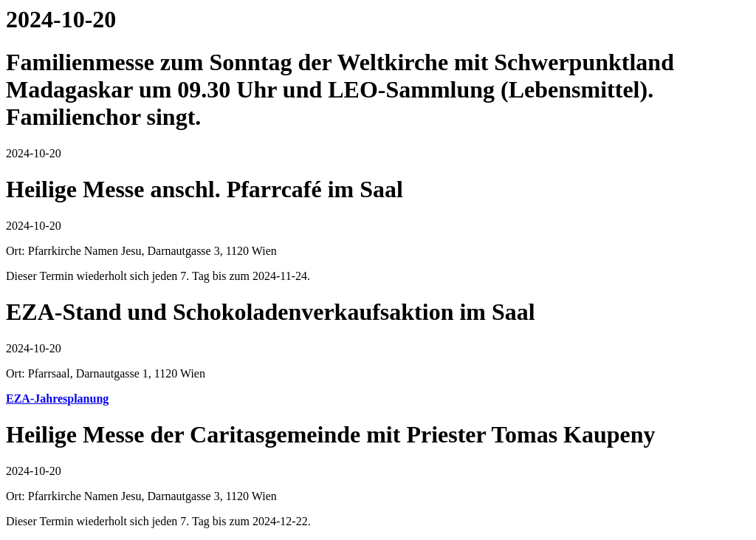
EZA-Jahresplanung (57, 399)
